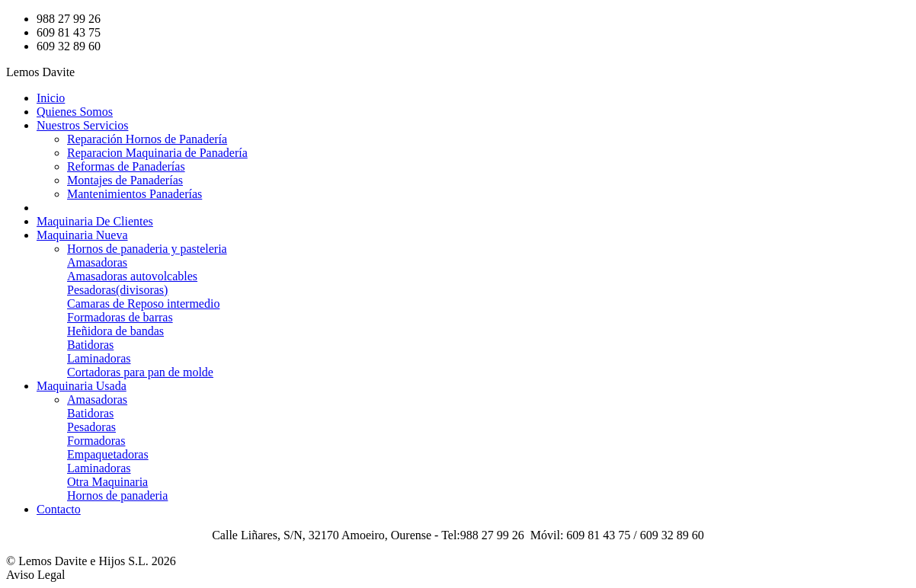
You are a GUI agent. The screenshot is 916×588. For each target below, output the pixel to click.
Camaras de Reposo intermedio (143, 304)
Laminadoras (99, 358)
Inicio (51, 98)
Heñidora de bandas (115, 331)
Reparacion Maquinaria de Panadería (157, 153)
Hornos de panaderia (117, 495)
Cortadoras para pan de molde (140, 372)
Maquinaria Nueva (82, 235)
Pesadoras (91, 427)
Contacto (59, 509)
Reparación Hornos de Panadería (147, 139)
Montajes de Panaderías (125, 180)
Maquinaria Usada (82, 386)
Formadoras (96, 441)
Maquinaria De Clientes (95, 221)
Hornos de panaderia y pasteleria (147, 249)
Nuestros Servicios (82, 125)
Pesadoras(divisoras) (117, 290)
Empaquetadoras (108, 454)
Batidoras (90, 345)
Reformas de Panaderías (126, 166)
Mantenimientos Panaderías (135, 194)
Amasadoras (97, 262)
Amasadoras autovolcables (132, 276)
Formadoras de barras (120, 317)
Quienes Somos (75, 112)
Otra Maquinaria (107, 482)
